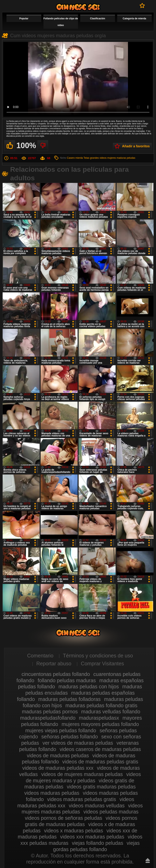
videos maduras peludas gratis (82, 799)
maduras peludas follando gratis (101, 705)
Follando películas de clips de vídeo (61, 22)
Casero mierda (75, 158)
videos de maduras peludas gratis (100, 762)
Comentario (40, 656)
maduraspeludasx (99, 718)
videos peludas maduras (111, 812)
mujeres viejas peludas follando (61, 730)
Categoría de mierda (134, 19)
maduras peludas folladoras (69, 699)
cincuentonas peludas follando (56, 674)
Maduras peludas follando (78, 7)
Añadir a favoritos (136, 146)
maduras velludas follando (111, 712)
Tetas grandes (91, 158)
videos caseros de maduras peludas (100, 749)
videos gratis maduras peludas (101, 787)
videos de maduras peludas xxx (58, 768)
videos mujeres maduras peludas (117, 158)
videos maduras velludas (97, 806)
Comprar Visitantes (102, 664)
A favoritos (142, 5)
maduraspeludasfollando (48, 718)
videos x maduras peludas (74, 831)
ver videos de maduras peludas (78, 743)
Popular (24, 19)
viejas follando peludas (98, 843)
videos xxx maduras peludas (92, 837)
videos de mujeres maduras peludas (82, 774)
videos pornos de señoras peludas (63, 818)
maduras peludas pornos (50, 712)
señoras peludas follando (70, 737)
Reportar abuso (54, 664)
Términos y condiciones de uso (98, 656)
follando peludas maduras (67, 680)
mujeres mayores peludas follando (100, 724)
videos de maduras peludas (58, 755)
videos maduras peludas (52, 793)
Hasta (148, 860)
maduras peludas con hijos (89, 687)
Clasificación (97, 19)
